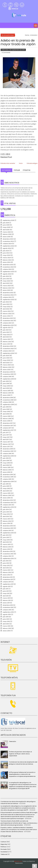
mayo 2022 (7, 307)
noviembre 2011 (8, 579)
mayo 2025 (7, 227)
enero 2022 (7, 316)
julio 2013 (6, 535)
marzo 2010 (7, 626)
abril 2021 (6, 337)
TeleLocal (4, 854)
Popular (17, 170)
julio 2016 (6, 458)
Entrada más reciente (8, 163)
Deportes (4, 844)
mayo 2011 (6, 593)
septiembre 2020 (9, 353)
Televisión (12, 741)
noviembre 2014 (8, 503)
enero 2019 (6, 395)
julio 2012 (6, 561)
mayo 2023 (7, 281)
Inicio (21, 163)
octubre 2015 (7, 479)
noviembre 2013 (8, 528)
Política (3, 847)
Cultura (3, 842)
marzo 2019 (7, 391)
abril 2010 (6, 624)
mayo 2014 (6, 514)
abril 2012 (6, 568)
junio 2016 (6, 460)
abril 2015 (6, 491)
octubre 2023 (7, 269)
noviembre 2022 (8, 295)
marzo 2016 (7, 467)
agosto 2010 (7, 614)
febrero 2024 (7, 260)
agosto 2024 (7, 248)
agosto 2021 (7, 328)
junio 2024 (6, 253)
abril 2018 (6, 414)
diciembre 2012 (8, 551)
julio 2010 (6, 617)
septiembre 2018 (8, 405)
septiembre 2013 (8, 533)
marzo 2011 (6, 598)
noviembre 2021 (8, 321)
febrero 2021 (7, 342)
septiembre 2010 (8, 612)
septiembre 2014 (8, 507)
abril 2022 (6, 309)
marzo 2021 (7, 339)
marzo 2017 (7, 442)
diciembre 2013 (8, 526)
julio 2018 (6, 407)
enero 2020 (7, 370)
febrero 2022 (7, 314)
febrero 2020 (7, 367)
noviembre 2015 (8, 477)
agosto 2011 (7, 586)
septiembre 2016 (8, 456)
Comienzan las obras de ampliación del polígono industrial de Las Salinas (23, 763)
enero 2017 (6, 447)
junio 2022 (6, 304)
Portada (4, 849)
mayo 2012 (6, 565)
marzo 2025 (7, 232)
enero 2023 (7, 290)
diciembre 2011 (8, 577)
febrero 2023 (7, 288)
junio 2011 (6, 591)
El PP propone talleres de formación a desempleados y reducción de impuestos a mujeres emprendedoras (22, 774)
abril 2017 (6, 439)
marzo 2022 (7, 311)
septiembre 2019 (8, 379)
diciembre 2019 (8, 372)
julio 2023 (6, 276)
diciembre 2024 (8, 239)
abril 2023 (6, 283)
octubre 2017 (7, 428)
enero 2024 (7, 262)
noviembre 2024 (8, 241)
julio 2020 (6, 356)
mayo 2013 (6, 540)
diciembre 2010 (8, 605)
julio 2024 (6, 251)
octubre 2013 (7, 531)
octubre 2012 (7, 556)
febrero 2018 (7, 419)
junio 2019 (6, 384)
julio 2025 (6, 223)
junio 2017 (6, 435)
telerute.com (18, 861)
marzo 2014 (7, 519)
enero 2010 (6, 631)
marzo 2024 (7, 258)
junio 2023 (6, 279)
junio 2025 (6, 225)
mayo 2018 (6, 412)
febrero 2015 (7, 495)
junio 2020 (6, 358)
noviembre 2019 (8, 374)
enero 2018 (6, 421)
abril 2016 (6, 465)
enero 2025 (7, 237)
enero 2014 (6, 523)
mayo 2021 (6, 335)
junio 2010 (6, 619)
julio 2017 (6, 433)
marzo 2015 (7, 493)
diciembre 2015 (8, 475)
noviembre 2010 (8, 607)
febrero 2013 (7, 547)
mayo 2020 (7, 360)
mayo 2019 (6, 386)
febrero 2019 (7, 393)
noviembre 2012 (8, 554)
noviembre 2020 (8, 349)
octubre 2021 (7, 323)
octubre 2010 (7, 610)
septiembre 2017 (8, 430)
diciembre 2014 (8, 500)
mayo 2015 (6, 488)
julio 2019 (6, 381)
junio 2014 (6, 512)
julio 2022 (6, 302)
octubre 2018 (7, 402)
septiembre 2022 (9, 300)
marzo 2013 (7, 544)
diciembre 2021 (8, 318)
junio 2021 (6, 332)
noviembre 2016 (8, 451)
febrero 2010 (7, 628)
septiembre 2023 (9, 272)
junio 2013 (6, 537)
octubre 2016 (7, 454)
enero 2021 (6, 344)
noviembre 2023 (8, 267)
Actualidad (6, 170)
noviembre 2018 (8, 400)
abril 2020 (6, 363)
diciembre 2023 (8, 265)
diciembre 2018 (8, 398)
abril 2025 (6, 230)
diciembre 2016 (8, 449)
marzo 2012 (7, 570)
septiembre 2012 (8, 558)
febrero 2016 (7, 470)
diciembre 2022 (8, 293)
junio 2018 (6, 409)
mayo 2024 (7, 255)
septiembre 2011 (8, 584)
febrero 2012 (7, 572)
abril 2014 (6, 516)
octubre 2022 (7, 297)
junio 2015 (6, 486)
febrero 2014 (7, 521)
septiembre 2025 (9, 220)
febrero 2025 (7, 234)
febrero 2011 (7, 600)
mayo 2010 (6, 621)
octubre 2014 (7, 505)
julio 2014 (6, 509)
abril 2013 (6, 542)
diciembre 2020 (8, 346)
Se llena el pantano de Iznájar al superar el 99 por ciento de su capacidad (20, 754)
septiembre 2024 (9, 246)
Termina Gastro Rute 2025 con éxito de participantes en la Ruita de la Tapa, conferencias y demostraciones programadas (19, 823)
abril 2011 (6, 596)
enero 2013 (6, 549)
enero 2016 (6, 472)
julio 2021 (6, 330)
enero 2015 (6, 498)
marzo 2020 (7, 365)
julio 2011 (6, 589)
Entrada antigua (32, 163)
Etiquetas (27, 170)
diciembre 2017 (8, 423)
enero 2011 (6, 603)
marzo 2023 (7, 286)
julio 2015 (6, 484)
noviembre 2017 (8, 426)
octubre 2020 (7, 351)
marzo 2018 (7, 416)
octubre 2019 (7, 377)
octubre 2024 (7, 244)
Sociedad (4, 852)
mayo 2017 (6, 437)
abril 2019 (6, 388)
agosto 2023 (7, 274)
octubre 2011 (7, 582)
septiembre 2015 (8, 482)
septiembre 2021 (8, 325)
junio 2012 (6, 563)
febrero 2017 (7, 444)
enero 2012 (6, 575)
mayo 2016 (6, 463)
